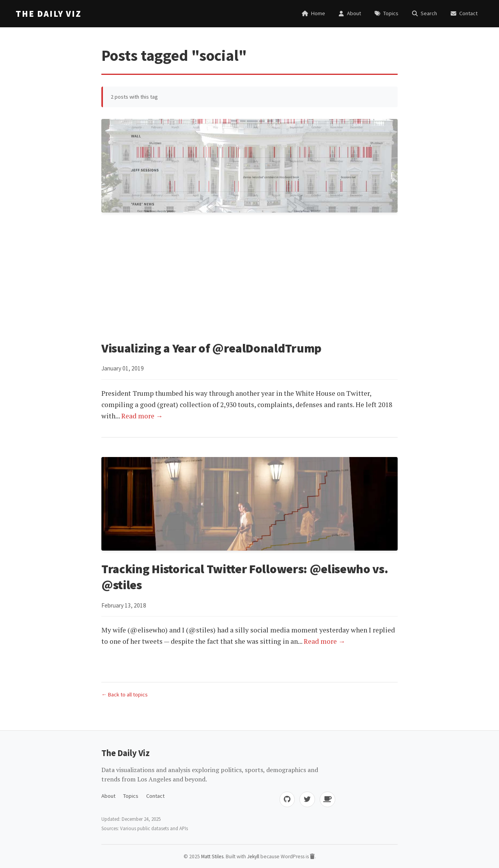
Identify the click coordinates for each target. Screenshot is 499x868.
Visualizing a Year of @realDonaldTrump (213, 348)
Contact (155, 795)
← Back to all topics (125, 694)
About (108, 795)
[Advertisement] (249, 278)
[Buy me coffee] (327, 799)
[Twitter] (307, 799)
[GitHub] (287, 799)
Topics (131, 795)
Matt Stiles (212, 856)
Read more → (142, 415)
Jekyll (253, 856)
